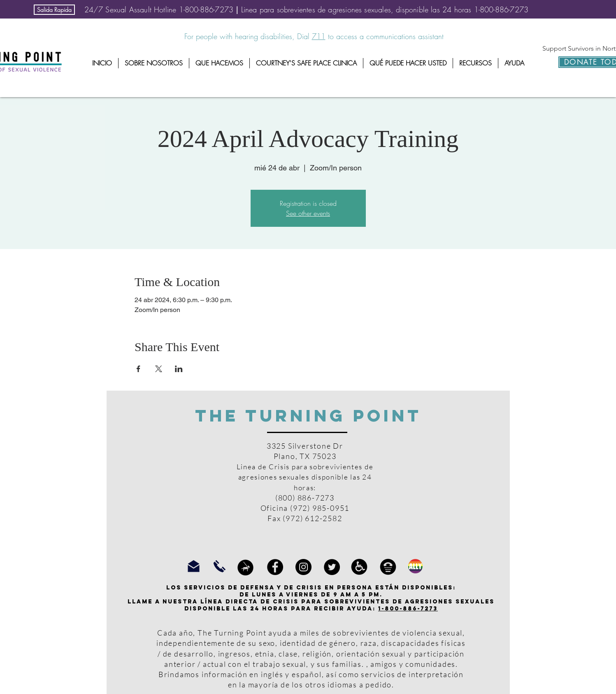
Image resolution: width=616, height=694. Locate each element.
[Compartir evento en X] (159, 369)
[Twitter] (332, 567)
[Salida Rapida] (54, 10)
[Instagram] (303, 567)
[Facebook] (275, 567)
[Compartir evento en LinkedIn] (179, 369)
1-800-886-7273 (408, 609)
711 (319, 36)
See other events (308, 213)
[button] (154, 63)
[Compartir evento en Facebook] (138, 369)
